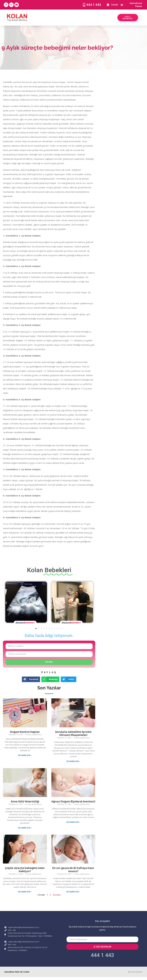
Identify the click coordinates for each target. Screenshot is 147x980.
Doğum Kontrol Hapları (25, 732)
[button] (6, 603)
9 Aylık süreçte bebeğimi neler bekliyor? (25, 870)
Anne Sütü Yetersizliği (25, 801)
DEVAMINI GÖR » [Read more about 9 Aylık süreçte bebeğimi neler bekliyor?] (25, 892)
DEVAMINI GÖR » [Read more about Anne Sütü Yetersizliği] (25, 828)
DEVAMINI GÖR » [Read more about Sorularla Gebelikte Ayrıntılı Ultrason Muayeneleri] (73, 761)
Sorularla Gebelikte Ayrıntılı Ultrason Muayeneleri (73, 733)
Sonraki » (57, 895)
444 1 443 (102, 955)
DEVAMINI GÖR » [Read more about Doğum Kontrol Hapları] (25, 755)
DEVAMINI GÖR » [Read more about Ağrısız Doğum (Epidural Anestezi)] (73, 822)
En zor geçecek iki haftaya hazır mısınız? (73, 870)
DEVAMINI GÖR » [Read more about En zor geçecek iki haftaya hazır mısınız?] (73, 892)
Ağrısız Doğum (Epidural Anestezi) (73, 801)
